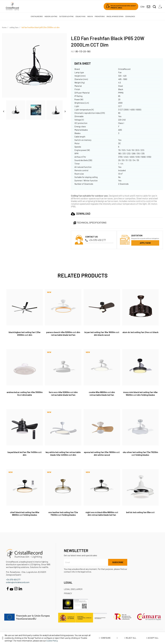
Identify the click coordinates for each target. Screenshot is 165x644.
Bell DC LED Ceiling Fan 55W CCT (140, 512)
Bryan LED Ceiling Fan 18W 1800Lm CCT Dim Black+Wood (102, 333)
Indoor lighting (51, 16)
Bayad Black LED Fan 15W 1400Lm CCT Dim (25, 453)
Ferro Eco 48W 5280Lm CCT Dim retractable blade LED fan (63, 393)
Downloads (130, 16)
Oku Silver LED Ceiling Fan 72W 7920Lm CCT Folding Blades (140, 453)
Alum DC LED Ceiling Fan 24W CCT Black (140, 332)
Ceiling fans (80, 16)
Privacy (68, 593)
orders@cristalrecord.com (18, 582)
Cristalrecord (37, 16)
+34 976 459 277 (95, 240)
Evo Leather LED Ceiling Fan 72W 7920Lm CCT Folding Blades (63, 514)
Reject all (130, 638)
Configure (108, 638)
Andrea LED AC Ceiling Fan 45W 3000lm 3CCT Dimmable (25, 393)
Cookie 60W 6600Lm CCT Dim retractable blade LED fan (102, 393)
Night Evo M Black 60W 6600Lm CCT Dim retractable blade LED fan (102, 514)
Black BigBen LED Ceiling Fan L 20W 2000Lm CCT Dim (25, 333)
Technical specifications (90, 223)
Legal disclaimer (73, 589)
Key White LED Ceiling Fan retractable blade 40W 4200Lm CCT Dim (63, 453)
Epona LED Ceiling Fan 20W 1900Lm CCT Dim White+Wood (102, 453)
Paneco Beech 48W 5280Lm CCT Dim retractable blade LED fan (63, 333)
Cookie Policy (52, 641)
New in (90, 16)
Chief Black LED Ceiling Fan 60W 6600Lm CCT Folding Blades (25, 514)
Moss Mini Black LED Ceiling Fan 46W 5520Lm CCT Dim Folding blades (140, 393)
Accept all (152, 638)
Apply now (145, 243)
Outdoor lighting (66, 16)
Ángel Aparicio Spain (115, 16)
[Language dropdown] (142, 7)
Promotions (100, 16)
